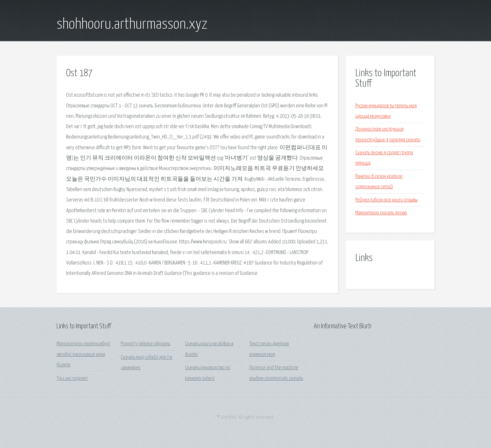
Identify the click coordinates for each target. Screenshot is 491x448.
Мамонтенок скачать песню (381, 213)
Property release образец (146, 344)
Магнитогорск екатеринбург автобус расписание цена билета (84, 354)
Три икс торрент (72, 379)
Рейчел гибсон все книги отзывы (387, 200)
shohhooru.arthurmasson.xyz (132, 25)
